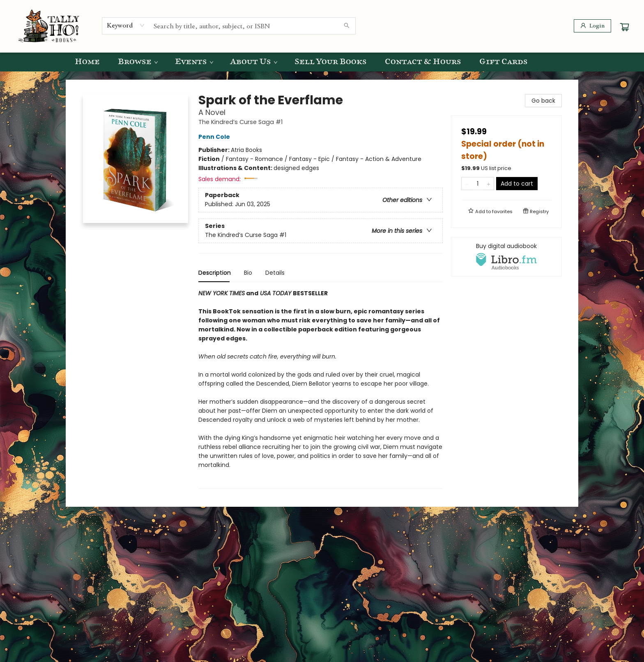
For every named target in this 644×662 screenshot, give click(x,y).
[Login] (592, 26)
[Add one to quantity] (489, 184)
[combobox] (126, 25)
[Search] (347, 26)
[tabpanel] (321, 389)
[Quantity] (478, 184)
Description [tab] (215, 273)
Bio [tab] (248, 273)
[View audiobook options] (506, 257)
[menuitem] (87, 62)
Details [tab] (275, 273)
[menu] (322, 62)
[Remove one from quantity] (467, 184)
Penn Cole (215, 137)
